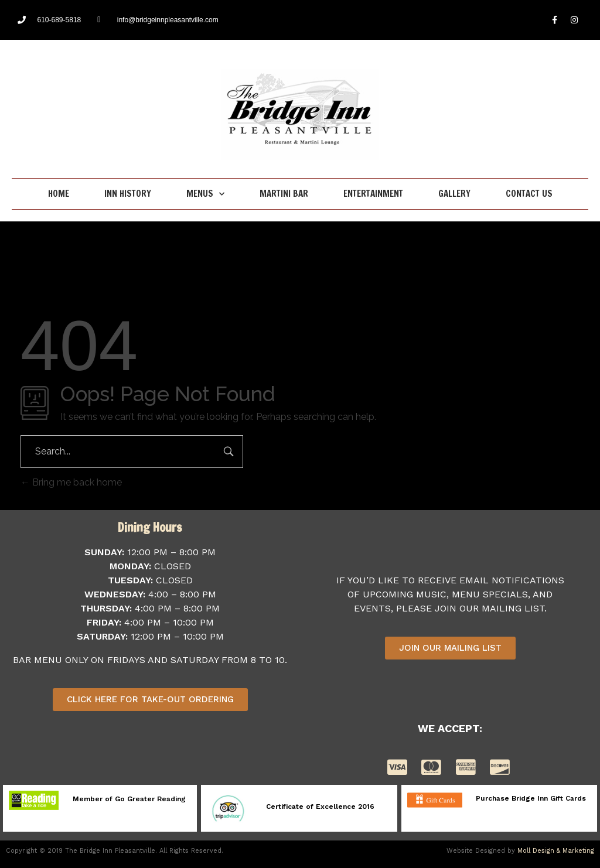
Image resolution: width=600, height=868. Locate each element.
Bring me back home (71, 482)
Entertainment (373, 194)
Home (59, 194)
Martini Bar (284, 194)
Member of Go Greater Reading (129, 799)
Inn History (128, 194)
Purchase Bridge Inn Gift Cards (531, 798)
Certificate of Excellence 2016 (320, 807)
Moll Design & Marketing (556, 851)
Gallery (454, 194)
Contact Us (529, 194)
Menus (205, 194)
